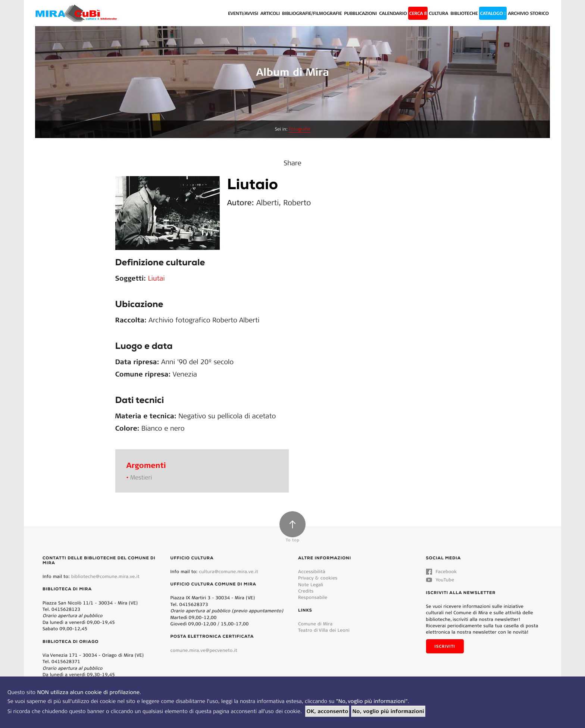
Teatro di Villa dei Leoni (324, 630)
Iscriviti (445, 646)
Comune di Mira (315, 624)
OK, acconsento (327, 711)
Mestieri (141, 477)
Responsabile (313, 597)
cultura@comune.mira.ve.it (229, 571)
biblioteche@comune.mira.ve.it (105, 576)
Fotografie (299, 129)
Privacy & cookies (318, 578)
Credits (306, 591)
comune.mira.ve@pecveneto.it (204, 650)
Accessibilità (312, 571)
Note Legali (311, 585)
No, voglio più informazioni (388, 711)
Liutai (157, 278)
